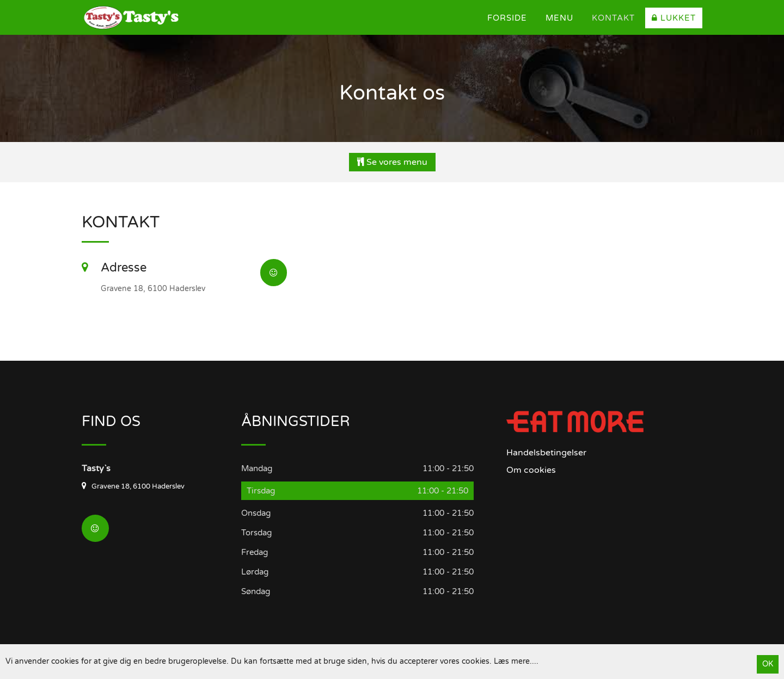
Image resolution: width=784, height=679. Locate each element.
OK (768, 664)
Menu (559, 18)
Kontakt (613, 18)
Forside (507, 18)
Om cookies (531, 470)
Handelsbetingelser (546, 453)
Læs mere (512, 661)
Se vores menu (392, 162)
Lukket (674, 18)
